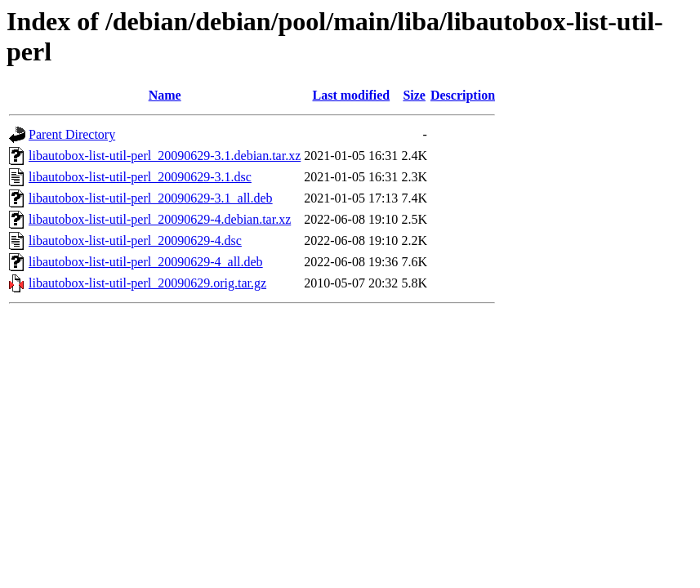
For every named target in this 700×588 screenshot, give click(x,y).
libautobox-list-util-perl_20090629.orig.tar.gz (147, 283)
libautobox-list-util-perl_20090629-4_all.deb (146, 262)
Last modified (351, 95)
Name (165, 95)
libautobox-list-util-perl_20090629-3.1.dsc (140, 177)
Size (414, 95)
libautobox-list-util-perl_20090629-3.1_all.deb (151, 198)
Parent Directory (72, 134)
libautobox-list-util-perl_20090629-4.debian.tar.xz (160, 219)
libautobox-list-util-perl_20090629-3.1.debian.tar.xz (165, 156)
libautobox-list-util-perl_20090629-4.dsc (135, 241)
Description (463, 95)
